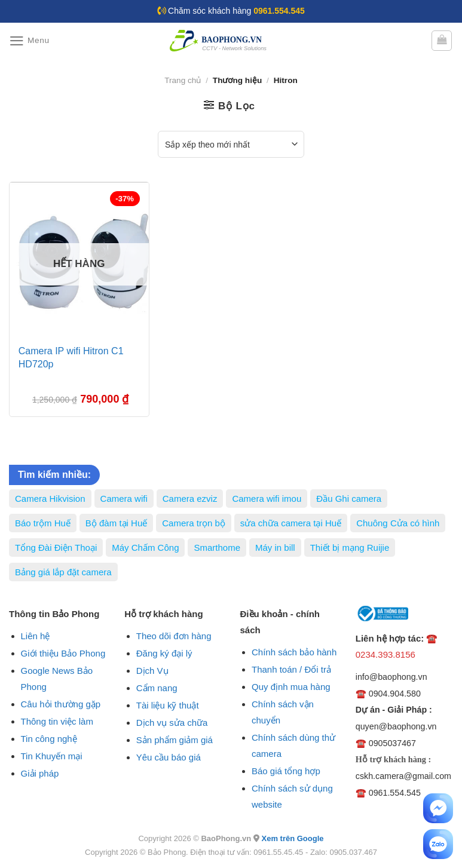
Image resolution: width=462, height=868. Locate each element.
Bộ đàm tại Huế (116, 523)
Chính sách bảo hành (294, 652)
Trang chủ (183, 80)
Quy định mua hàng (291, 687)
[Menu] (29, 41)
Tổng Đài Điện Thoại (56, 548)
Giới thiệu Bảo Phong (63, 653)
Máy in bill (275, 548)
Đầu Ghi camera (349, 499)
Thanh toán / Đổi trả (291, 669)
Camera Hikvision (50, 499)
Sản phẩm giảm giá (175, 740)
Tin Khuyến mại (52, 756)
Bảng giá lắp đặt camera (63, 572)
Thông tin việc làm (57, 721)
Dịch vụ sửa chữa (172, 723)
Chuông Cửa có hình (398, 523)
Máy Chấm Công (145, 548)
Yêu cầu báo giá (169, 757)
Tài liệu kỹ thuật (168, 705)
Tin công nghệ (49, 739)
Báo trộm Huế (43, 523)
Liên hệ (36, 636)
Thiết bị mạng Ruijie (350, 548)
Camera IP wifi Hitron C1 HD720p (71, 358)
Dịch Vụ (152, 671)
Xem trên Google (292, 838)
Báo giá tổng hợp (286, 771)
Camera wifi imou (267, 499)
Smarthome (217, 548)
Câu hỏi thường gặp (61, 704)
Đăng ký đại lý (164, 653)
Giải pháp (40, 773)
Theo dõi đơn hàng (174, 636)
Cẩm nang (157, 688)
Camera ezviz (190, 499)
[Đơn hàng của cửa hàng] (231, 144)
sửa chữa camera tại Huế (291, 523)
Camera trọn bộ (194, 523)
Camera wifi (124, 499)
